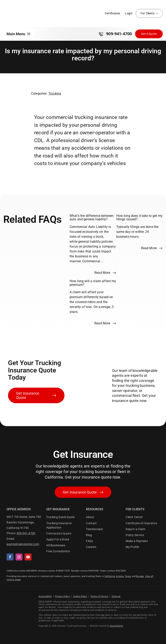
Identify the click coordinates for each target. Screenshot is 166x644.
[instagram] (19, 557)
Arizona (120, 576)
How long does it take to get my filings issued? (139, 218)
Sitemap (116, 596)
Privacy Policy (62, 596)
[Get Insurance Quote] (149, 34)
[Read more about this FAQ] (105, 273)
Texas (128, 576)
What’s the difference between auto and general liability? (92, 218)
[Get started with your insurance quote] (83, 492)
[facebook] (10, 557)
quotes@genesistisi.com (23, 544)
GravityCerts (116, 626)
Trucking (55, 93)
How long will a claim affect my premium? (93, 283)
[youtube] (28, 557)
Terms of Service (99, 596)
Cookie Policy (80, 596)
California (110, 576)
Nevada (140, 576)
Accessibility (45, 596)
